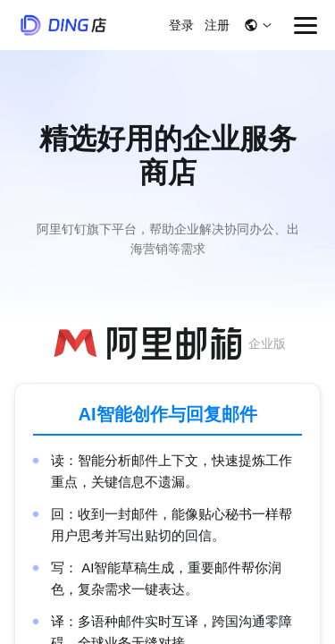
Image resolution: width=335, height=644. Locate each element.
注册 (217, 25)
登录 (181, 25)
